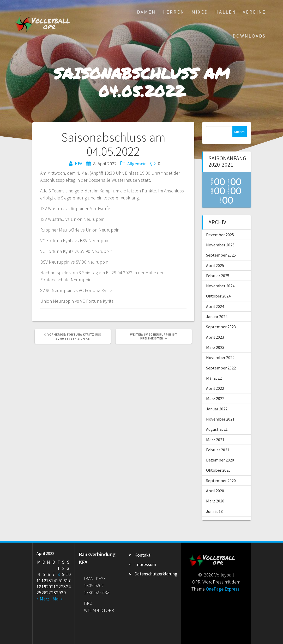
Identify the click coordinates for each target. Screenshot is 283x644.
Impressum (145, 564)
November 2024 (220, 286)
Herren (173, 12)
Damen (146, 12)
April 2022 (215, 388)
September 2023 (221, 327)
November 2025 (220, 245)
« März (43, 599)
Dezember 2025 (220, 235)
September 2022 (221, 368)
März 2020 (215, 501)
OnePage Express (223, 589)
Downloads (249, 36)
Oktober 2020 (218, 470)
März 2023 (215, 347)
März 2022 (215, 398)
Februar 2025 (218, 276)
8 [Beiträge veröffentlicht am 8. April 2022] (59, 574)
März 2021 (215, 440)
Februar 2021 (218, 450)
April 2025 (215, 265)
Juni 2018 (214, 511)
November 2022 (220, 357)
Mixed (200, 12)
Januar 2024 (217, 317)
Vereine (254, 12)
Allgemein (137, 164)
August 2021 (217, 429)
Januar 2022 (217, 409)
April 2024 (215, 306)
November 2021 (220, 419)
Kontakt (142, 555)
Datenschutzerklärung (156, 574)
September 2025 (221, 255)
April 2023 (215, 337)
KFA (79, 164)
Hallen (226, 12)
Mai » (58, 599)
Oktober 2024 (218, 296)
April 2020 (215, 491)
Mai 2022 (214, 378)
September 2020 (221, 481)
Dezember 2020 (220, 460)
